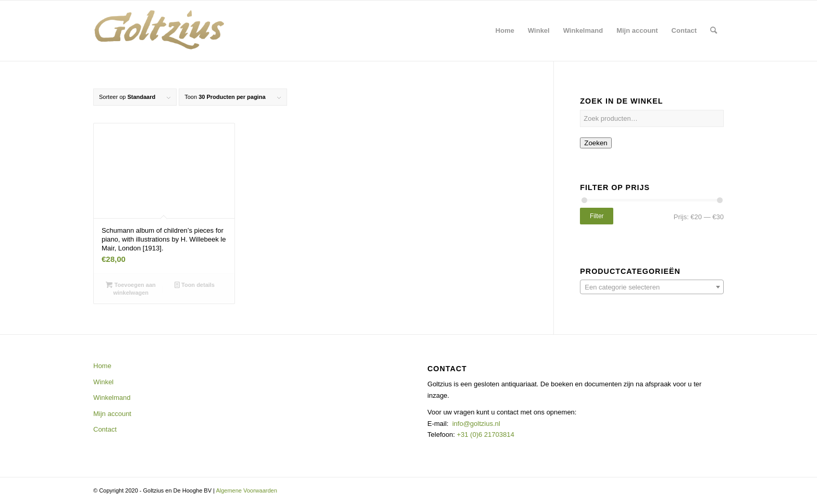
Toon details (195, 285)
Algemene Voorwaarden (246, 490)
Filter (597, 216)
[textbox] (652, 287)
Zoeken (596, 143)
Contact (105, 429)
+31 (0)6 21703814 (485, 434)
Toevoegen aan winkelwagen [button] (131, 288)
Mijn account (112, 414)
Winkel (103, 382)
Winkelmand (112, 398)
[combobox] (652, 287)
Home (102, 366)
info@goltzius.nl (476, 424)
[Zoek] (714, 31)
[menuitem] (505, 31)
